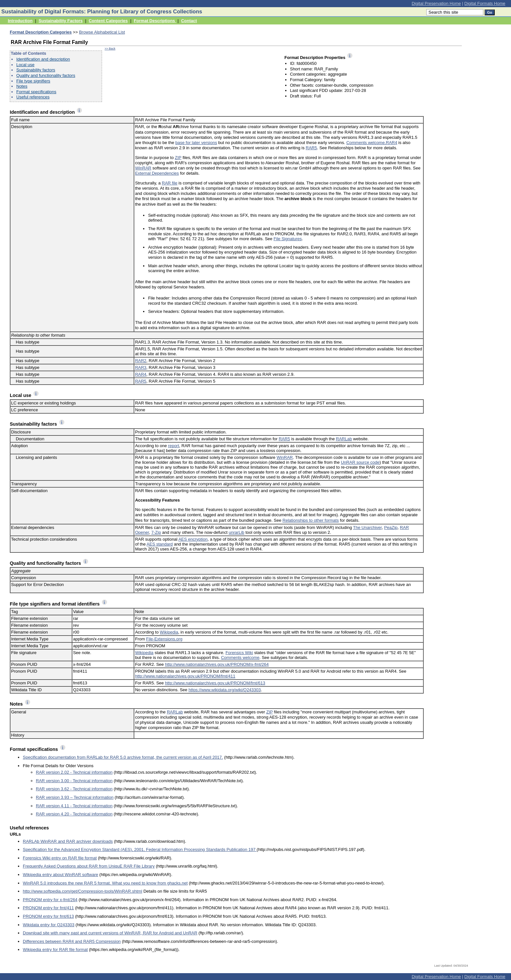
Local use (25, 65)
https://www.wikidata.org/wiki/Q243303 (225, 690)
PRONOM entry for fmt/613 (48, 916)
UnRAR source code (360, 462)
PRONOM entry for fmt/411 (48, 908)
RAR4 (392, 143)
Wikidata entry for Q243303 (49, 925)
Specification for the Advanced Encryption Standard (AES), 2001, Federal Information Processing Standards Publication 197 (140, 849)
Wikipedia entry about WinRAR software (60, 875)
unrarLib (237, 532)
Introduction (20, 21)
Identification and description (43, 59)
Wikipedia (169, 632)
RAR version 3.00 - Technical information (74, 781)
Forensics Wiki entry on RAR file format (60, 858)
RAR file (170, 183)
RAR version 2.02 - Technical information (74, 772)
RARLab (344, 439)
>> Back (110, 49)
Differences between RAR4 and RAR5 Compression (72, 941)
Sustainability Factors (60, 21)
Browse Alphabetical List (102, 32)
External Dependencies (157, 173)
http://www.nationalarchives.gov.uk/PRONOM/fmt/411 (185, 676)
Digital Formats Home (485, 3)
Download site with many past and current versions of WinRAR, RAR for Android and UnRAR (110, 933)
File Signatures (288, 239)
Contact (189, 21)
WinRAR (143, 168)
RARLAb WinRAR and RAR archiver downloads (68, 841)
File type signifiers (33, 81)
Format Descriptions (155, 21)
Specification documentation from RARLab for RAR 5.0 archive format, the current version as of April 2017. (123, 757)
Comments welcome (240, 658)
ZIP (178, 158)
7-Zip (156, 532)
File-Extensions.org (164, 639)
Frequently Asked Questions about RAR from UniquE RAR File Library (89, 866)
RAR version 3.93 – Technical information (75, 797)
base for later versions (196, 143)
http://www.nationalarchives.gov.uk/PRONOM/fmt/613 (215, 683)
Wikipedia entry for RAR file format (55, 950)
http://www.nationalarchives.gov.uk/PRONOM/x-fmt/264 (217, 664)
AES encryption (193, 539)
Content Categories (108, 21)
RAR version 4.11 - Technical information (74, 806)
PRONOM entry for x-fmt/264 (50, 900)
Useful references (33, 97)
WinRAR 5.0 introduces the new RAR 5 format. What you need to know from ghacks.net (105, 883)
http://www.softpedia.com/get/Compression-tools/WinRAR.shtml (82, 891)
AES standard (160, 544)
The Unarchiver (367, 527)
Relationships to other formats (311, 520)
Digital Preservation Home (436, 3)
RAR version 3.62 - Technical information (74, 789)
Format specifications (36, 92)
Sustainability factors (36, 70)
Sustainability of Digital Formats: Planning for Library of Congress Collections (102, 12)
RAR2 (141, 361)
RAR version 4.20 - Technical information (74, 814)
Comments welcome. (366, 143)
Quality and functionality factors (46, 75)
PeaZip (391, 527)
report (174, 446)
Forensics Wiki (239, 653)
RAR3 (141, 367)
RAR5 (311, 148)
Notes (22, 86)
